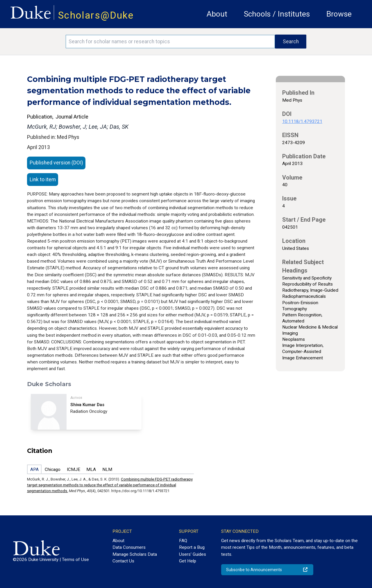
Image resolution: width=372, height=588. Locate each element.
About (217, 14)
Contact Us (123, 561)
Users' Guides (193, 554)
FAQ (183, 541)
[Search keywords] (170, 42)
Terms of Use (75, 560)
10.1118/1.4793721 (302, 121)
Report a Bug (192, 547)
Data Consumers (129, 547)
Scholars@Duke (96, 15)
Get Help (188, 561)
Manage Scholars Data (135, 554)
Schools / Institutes (277, 14)
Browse (339, 14)
